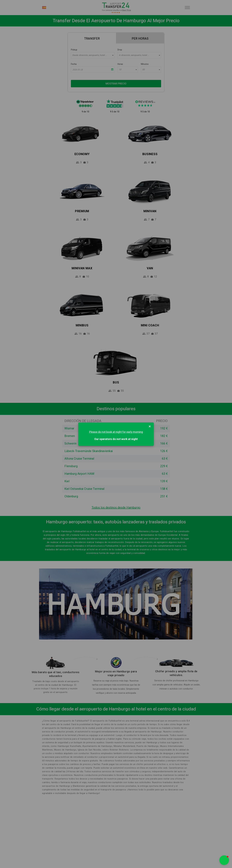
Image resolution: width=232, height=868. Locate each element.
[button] (224, 860)
